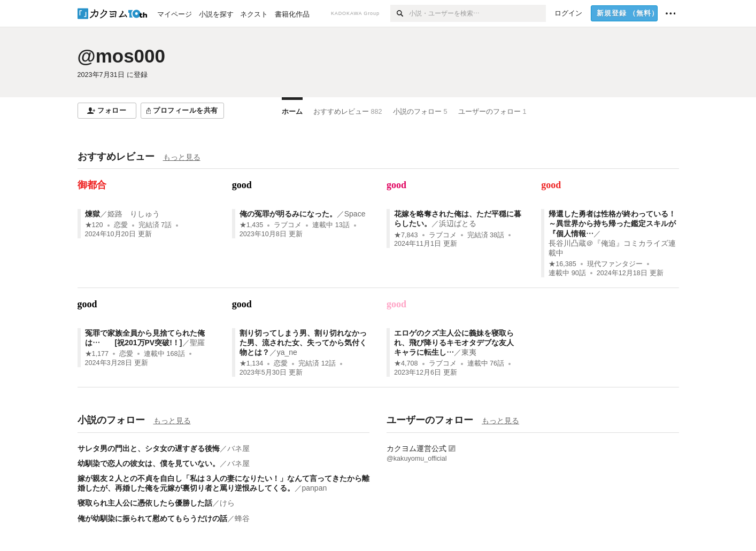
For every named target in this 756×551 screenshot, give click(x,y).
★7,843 (406, 235)
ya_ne (287, 352)
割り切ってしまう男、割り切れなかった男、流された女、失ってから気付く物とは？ (303, 343)
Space (355, 214)
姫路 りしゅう (134, 214)
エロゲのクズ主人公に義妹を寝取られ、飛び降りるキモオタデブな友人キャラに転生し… (454, 343)
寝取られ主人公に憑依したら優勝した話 (145, 503)
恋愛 (121, 225)
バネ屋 (238, 448)
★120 (94, 225)
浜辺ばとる (458, 223)
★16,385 (562, 264)
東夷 (469, 352)
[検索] (400, 13)
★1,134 (252, 363)
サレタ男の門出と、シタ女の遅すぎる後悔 (149, 448)
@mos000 (122, 56)
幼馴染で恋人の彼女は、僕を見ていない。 (149, 463)
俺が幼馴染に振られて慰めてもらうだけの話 (152, 518)
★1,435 (252, 225)
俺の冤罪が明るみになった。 (288, 214)
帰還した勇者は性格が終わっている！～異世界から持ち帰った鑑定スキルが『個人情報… (612, 223)
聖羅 (201, 343)
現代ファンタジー (615, 264)
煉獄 (92, 214)
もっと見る (182, 157)
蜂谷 (242, 518)
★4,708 (406, 363)
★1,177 (97, 354)
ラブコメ (288, 225)
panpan (315, 488)
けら (227, 503)
